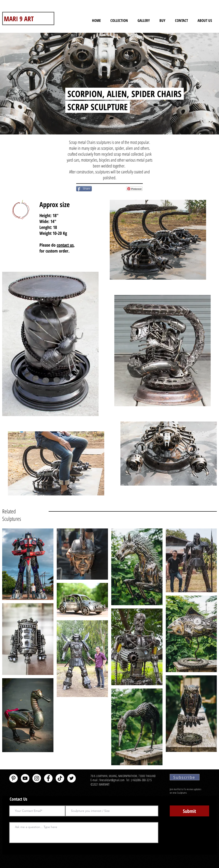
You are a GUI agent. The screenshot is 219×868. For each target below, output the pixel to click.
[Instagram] (37, 778)
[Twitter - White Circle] (72, 778)
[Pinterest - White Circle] (13, 778)
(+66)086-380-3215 (142, 780)
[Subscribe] (185, 777)
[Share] (84, 189)
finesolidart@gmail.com (112, 780)
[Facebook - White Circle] (48, 778)
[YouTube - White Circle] (25, 778)
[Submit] (189, 811)
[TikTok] (60, 778)
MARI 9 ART (19, 19)
